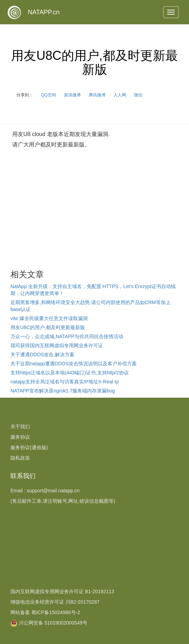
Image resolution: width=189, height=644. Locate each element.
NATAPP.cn (44, 12)
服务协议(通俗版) (29, 447)
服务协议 (20, 437)
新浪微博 (72, 95)
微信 (138, 95)
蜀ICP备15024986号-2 (56, 612)
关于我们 (20, 427)
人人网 (120, 95)
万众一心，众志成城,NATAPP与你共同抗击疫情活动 (67, 336)
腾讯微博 (97, 95)
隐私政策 (20, 458)
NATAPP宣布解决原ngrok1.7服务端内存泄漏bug (63, 391)
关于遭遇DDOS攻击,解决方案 (42, 355)
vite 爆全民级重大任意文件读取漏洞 (49, 318)
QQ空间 (49, 95)
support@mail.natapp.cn (53, 491)
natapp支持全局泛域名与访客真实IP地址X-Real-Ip (65, 382)
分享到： (25, 95)
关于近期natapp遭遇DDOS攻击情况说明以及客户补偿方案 (74, 364)
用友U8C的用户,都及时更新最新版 (48, 327)
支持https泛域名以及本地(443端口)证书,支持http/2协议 (70, 373)
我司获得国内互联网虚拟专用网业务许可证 (57, 345)
